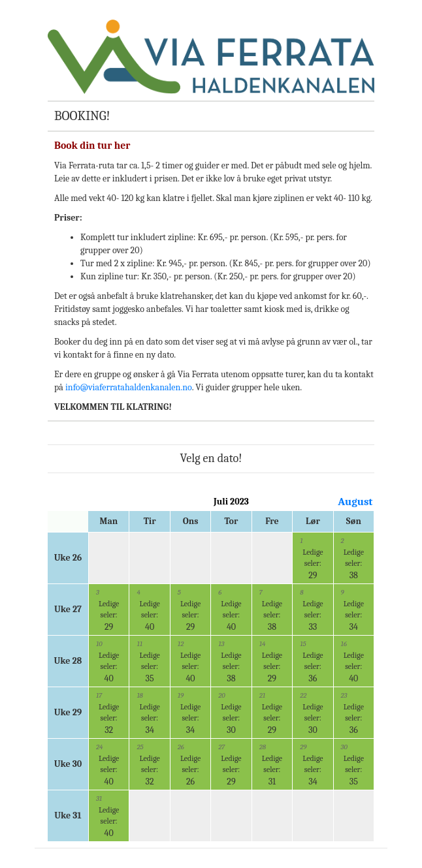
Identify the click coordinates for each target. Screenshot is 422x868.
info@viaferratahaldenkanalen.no (129, 387)
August (355, 502)
